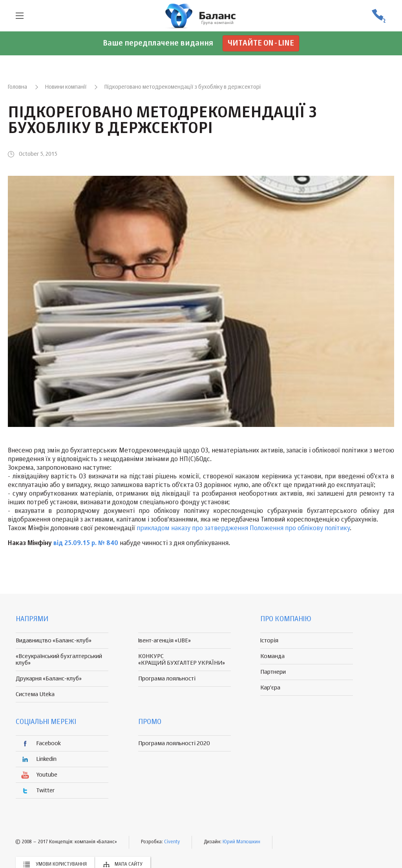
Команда (272, 656)
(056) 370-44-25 (378, 16)
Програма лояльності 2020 (174, 743)
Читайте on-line (261, 43)
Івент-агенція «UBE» (164, 641)
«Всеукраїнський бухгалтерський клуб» (59, 660)
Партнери (273, 672)
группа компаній (201, 16)
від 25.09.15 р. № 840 (86, 543)
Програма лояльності (167, 679)
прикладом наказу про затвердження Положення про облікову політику (243, 529)
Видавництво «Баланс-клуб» (54, 641)
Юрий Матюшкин (241, 842)
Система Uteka (35, 694)
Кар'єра (270, 688)
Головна (17, 87)
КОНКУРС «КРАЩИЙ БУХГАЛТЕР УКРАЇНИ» (182, 660)
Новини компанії (66, 87)
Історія (269, 641)
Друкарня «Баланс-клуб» (49, 679)
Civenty (172, 842)
